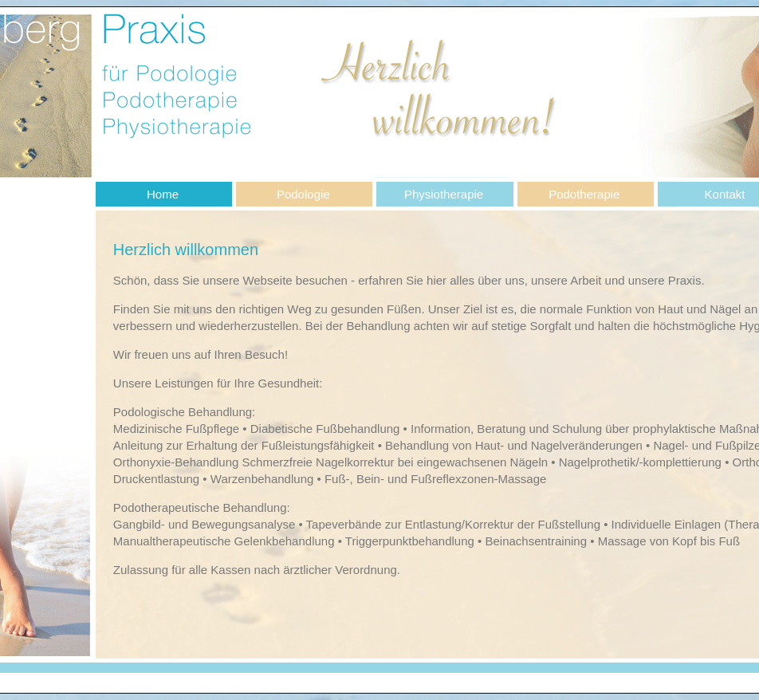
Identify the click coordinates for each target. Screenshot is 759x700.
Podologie (303, 194)
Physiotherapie (444, 194)
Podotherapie (584, 194)
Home (163, 194)
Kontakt (725, 194)
